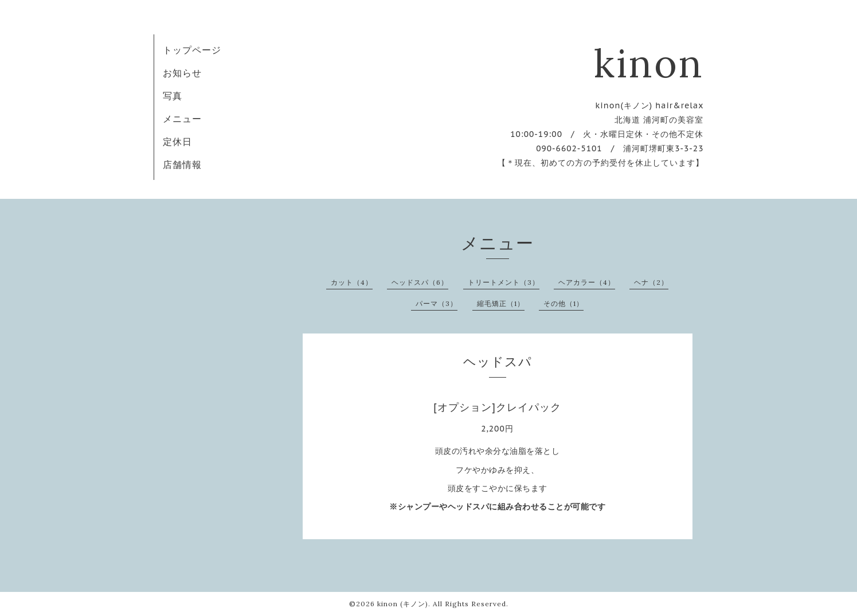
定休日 (177, 142)
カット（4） (352, 282)
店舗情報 (182, 164)
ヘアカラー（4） (587, 282)
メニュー (182, 119)
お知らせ (182, 73)
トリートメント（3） (504, 282)
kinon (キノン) (403, 604)
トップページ (192, 50)
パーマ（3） (437, 303)
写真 (173, 96)
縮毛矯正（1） (501, 303)
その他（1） (563, 303)
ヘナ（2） (651, 282)
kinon (649, 63)
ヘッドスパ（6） (420, 282)
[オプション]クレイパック (497, 407)
